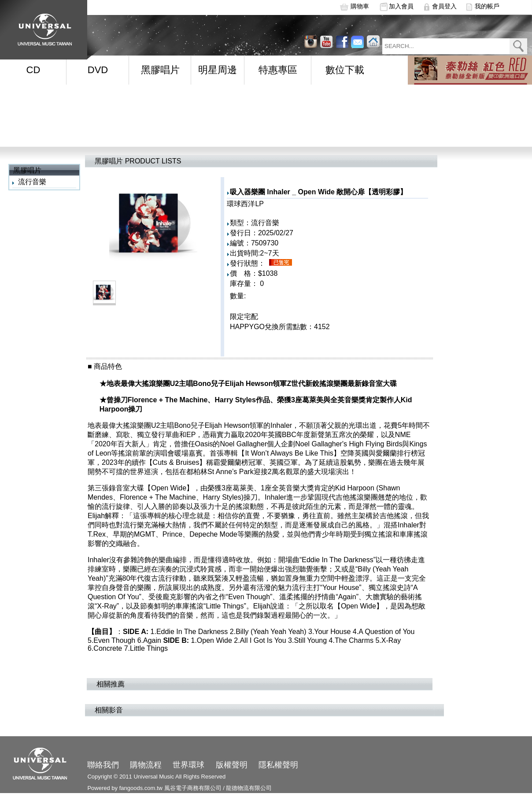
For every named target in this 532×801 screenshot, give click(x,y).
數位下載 (345, 70)
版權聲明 (232, 765)
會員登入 (444, 6)
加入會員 (401, 6)
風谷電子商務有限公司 (193, 788)
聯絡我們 (103, 765)
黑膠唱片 (160, 70)
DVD (98, 70)
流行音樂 (32, 182)
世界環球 (188, 765)
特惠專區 (278, 70)
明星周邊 (218, 70)
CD (33, 70)
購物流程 (146, 765)
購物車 (360, 6)
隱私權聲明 (278, 765)
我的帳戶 (487, 6)
